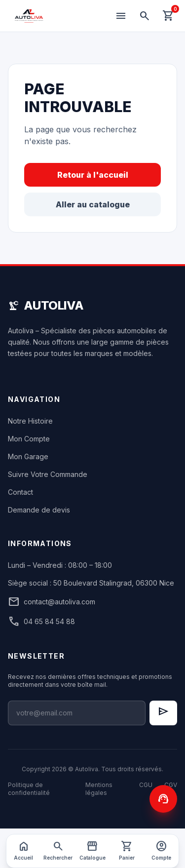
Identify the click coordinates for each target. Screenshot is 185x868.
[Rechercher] (145, 16)
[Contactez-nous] (163, 799)
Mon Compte (29, 439)
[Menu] (121, 16)
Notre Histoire (30, 421)
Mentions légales (99, 789)
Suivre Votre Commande (48, 474)
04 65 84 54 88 (41, 622)
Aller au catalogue (93, 204)
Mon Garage (28, 456)
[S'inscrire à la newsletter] (163, 713)
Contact (20, 492)
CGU (146, 785)
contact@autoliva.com (52, 602)
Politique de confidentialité (29, 789)
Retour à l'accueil (93, 175)
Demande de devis (39, 510)
